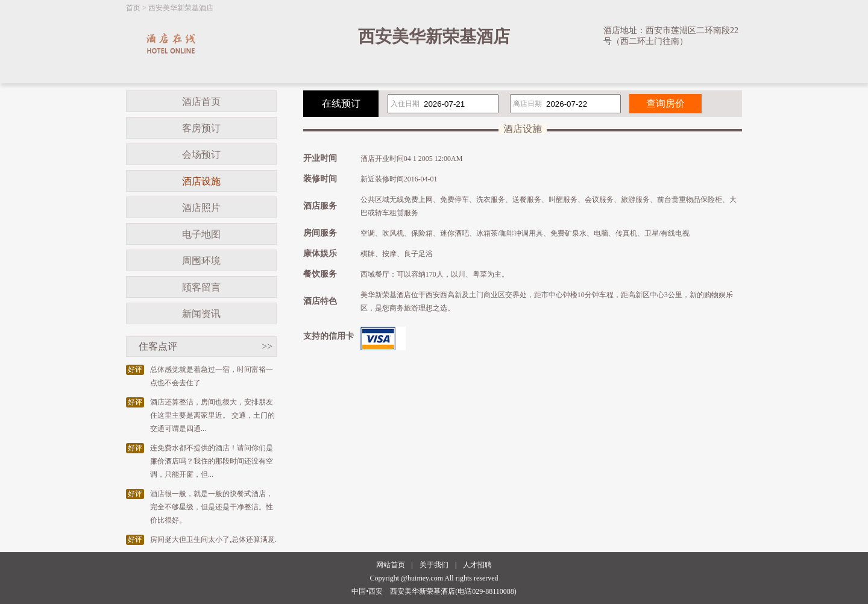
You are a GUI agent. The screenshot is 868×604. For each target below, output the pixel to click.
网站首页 (391, 565)
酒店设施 (201, 181)
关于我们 (434, 565)
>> (267, 346)
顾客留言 (201, 287)
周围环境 (201, 261)
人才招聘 (477, 565)
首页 (133, 8)
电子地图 (201, 234)
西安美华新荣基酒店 (181, 8)
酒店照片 (201, 208)
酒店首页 (201, 102)
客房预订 (201, 128)
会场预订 (201, 155)
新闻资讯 (201, 314)
